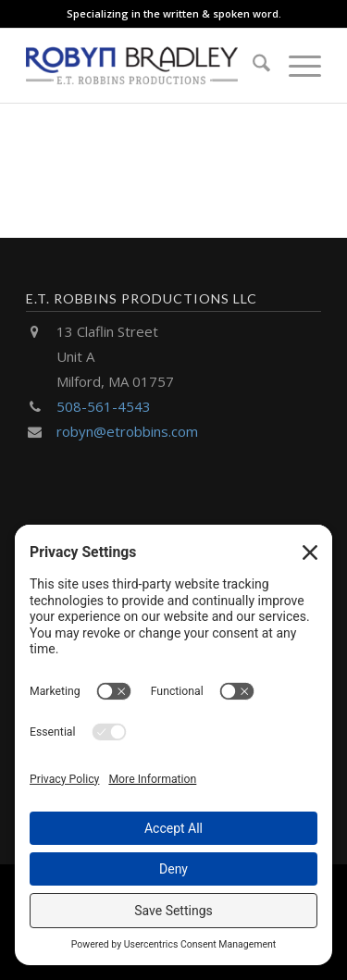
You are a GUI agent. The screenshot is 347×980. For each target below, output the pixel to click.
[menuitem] (252, 66)
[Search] (252, 66)
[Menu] (296, 66)
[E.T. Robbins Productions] (144, 66)
